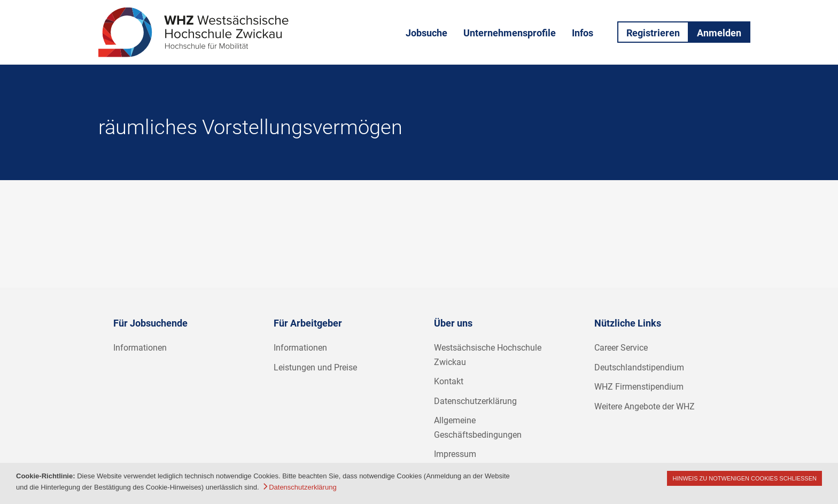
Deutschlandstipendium (639, 367)
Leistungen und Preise (315, 367)
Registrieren (653, 33)
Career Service (621, 348)
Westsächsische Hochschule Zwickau (488, 355)
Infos (583, 33)
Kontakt (449, 381)
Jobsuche (426, 33)
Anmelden (719, 33)
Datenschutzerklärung (475, 401)
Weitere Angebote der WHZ (645, 406)
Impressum (455, 454)
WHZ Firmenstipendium (639, 387)
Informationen (140, 348)
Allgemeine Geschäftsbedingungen (478, 428)
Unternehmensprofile (510, 33)
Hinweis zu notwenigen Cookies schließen (744, 478)
